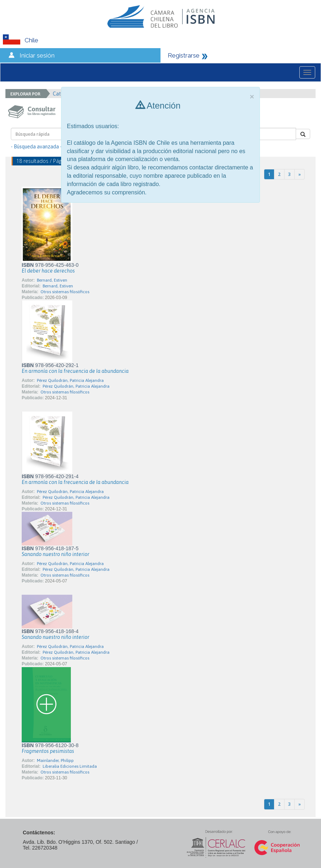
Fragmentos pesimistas (48, 751)
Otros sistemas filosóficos (65, 292)
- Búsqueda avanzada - (36, 147)
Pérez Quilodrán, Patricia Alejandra (70, 380)
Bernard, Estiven (52, 280)
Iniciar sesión (37, 55)
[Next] (299, 174)
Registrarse (184, 55)
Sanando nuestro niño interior (55, 554)
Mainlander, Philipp (55, 760)
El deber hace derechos (48, 271)
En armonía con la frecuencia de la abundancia (75, 371)
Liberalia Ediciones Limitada (70, 766)
